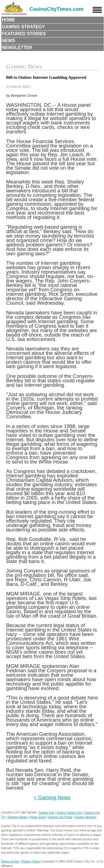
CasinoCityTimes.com (57, 9)
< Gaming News (52, 797)
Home (9, 20)
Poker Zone (38, 817)
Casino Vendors (86, 817)
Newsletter (17, 48)
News (9, 41)
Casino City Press (60, 817)
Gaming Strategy (23, 27)
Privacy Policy (31, 861)
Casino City (46, 813)
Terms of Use (10, 861)
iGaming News (17, 817)
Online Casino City (69, 813)
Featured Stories (24, 34)
